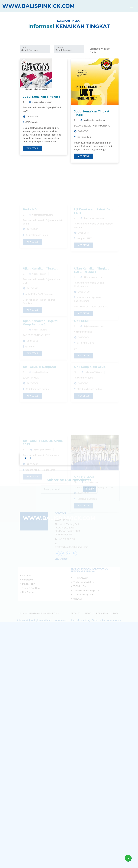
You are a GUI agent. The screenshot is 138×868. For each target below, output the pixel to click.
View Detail (32, 192)
